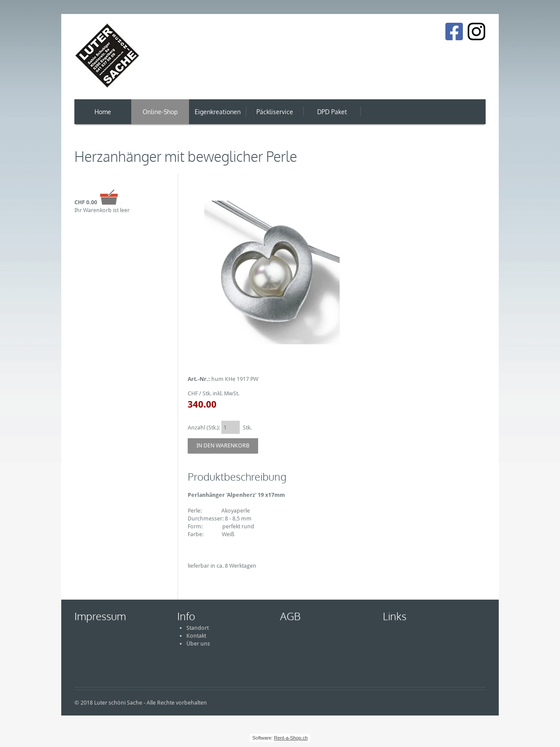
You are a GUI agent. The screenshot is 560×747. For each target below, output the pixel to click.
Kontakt (196, 636)
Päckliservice (275, 112)
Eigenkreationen (218, 112)
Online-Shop (160, 112)
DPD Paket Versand (332, 116)
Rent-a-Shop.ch (291, 738)
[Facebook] (454, 31)
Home (103, 112)
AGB (290, 616)
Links (395, 616)
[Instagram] (476, 31)
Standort (198, 628)
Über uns (198, 644)
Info (186, 616)
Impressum (100, 616)
